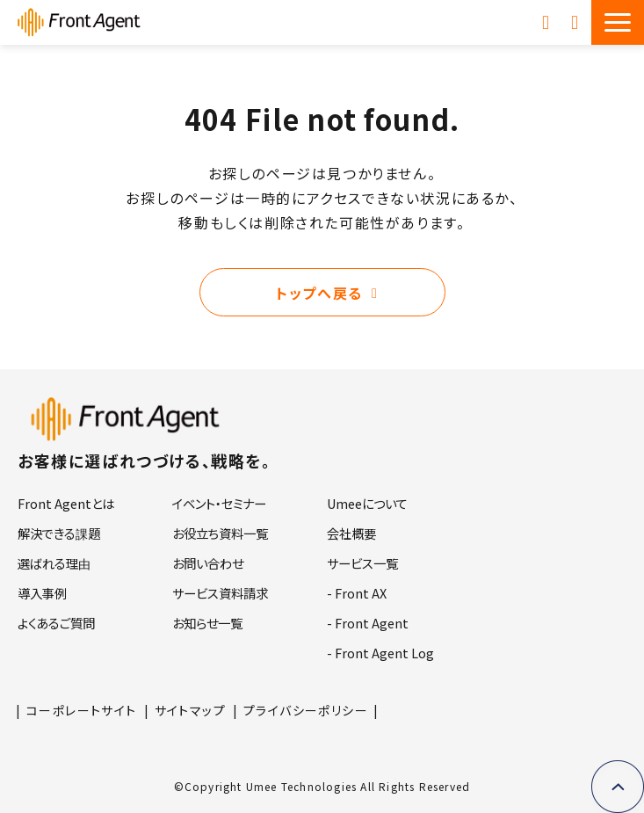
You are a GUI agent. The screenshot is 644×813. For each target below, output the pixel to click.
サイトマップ (190, 710)
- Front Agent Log (380, 653)
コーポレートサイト (82, 710)
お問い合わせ (577, 22)
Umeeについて (367, 503)
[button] (618, 22)
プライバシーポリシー (306, 710)
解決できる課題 (59, 533)
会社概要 (351, 533)
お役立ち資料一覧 (220, 533)
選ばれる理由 (54, 563)
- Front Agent (368, 623)
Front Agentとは (66, 503)
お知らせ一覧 (207, 623)
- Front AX (357, 593)
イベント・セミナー (219, 503)
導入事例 (42, 593)
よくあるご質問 (56, 623)
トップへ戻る (319, 293)
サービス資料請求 (548, 22)
